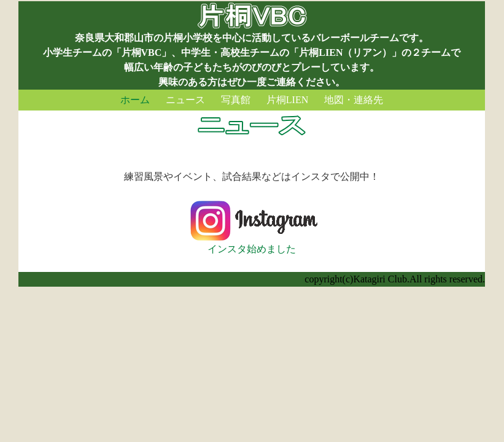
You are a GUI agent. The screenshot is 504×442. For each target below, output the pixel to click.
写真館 (236, 100)
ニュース (185, 100)
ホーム (135, 100)
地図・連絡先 (354, 100)
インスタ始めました (252, 244)
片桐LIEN (287, 100)
